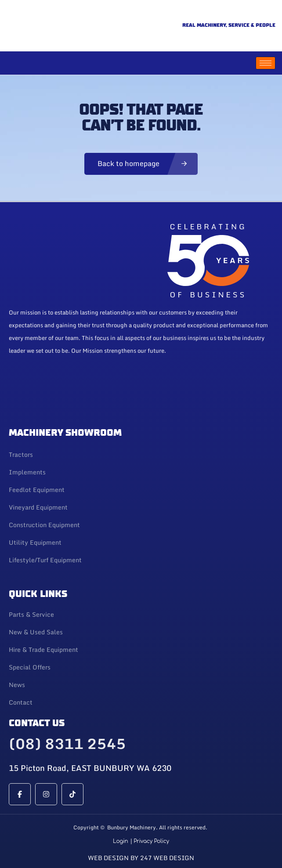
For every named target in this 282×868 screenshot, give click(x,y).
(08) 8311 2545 (67, 744)
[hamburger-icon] (266, 63)
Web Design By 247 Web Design (141, 858)
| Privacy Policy (150, 841)
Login (120, 841)
